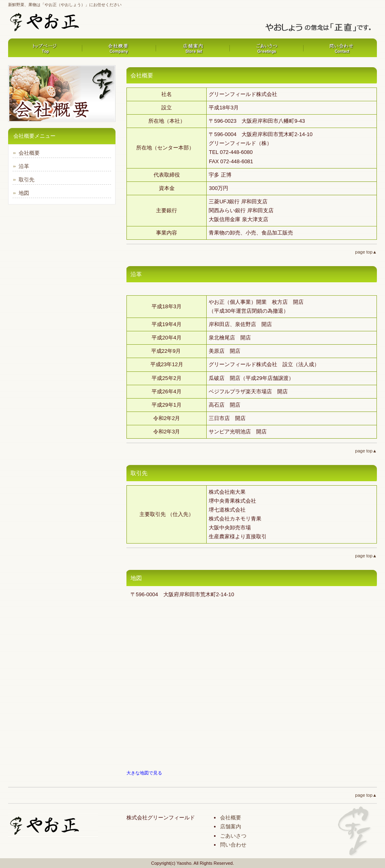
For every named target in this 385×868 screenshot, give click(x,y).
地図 (24, 193)
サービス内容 (192, 48)
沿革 (24, 166)
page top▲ (366, 252)
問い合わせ (233, 845)
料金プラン (119, 48)
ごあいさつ (233, 836)
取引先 (27, 180)
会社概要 (340, 48)
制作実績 (266, 48)
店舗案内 (231, 826)
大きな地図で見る (144, 773)
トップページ (45, 48)
